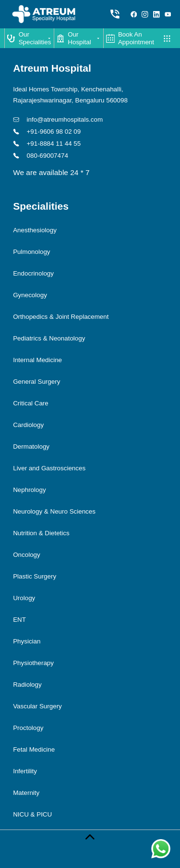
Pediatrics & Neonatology (49, 338)
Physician (27, 641)
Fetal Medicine (34, 749)
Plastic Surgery (35, 576)
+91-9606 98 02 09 (47, 132)
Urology (24, 598)
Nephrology (29, 490)
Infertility (25, 771)
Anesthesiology (35, 230)
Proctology (28, 728)
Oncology (27, 555)
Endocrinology (33, 273)
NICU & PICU (32, 814)
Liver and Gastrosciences (49, 468)
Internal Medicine (37, 360)
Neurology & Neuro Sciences (54, 511)
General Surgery (36, 382)
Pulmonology (31, 252)
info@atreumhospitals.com (58, 120)
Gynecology (30, 295)
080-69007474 (41, 156)
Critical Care (31, 403)
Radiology (27, 685)
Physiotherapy (33, 663)
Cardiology (28, 425)
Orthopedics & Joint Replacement (61, 317)
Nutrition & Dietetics (41, 533)
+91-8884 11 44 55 (47, 144)
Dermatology (31, 447)
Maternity (26, 793)
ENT (19, 620)
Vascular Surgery (37, 706)
